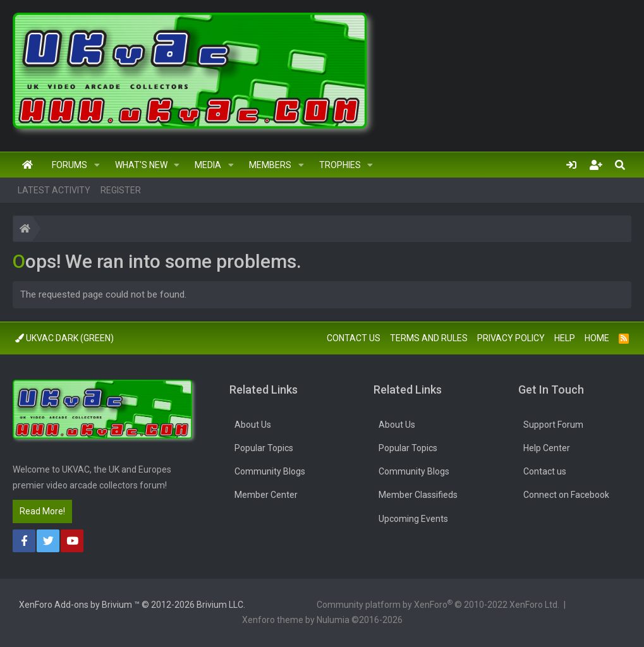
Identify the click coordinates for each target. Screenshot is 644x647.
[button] (97, 165)
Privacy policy (511, 338)
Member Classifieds (418, 495)
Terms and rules (429, 338)
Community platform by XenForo (438, 604)
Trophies (340, 165)
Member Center (266, 495)
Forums (70, 165)
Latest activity (54, 190)
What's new (141, 165)
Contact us (354, 338)
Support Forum (553, 425)
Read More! (42, 511)
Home (27, 165)
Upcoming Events (413, 519)
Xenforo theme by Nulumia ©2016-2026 (322, 620)
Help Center (547, 448)
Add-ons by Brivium (132, 605)
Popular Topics (264, 448)
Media (208, 165)
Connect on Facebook (566, 495)
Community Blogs (270, 471)
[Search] (620, 165)
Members (270, 165)
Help (565, 338)
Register (121, 190)
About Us (253, 425)
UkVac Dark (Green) (64, 338)
